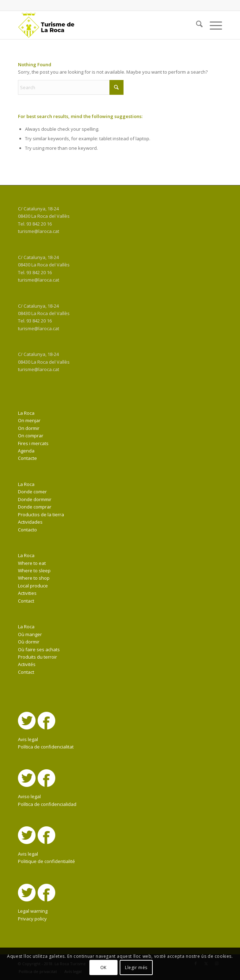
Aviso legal (29, 796)
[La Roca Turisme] (100, 25)
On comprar (31, 436)
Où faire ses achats (39, 649)
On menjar (29, 420)
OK (103, 967)
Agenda (26, 451)
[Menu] (212, 25)
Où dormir (29, 642)
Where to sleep (34, 571)
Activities (27, 593)
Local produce (33, 586)
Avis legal (28, 739)
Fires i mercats (33, 443)
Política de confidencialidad (47, 804)
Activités (27, 664)
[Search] (196, 25)
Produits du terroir (37, 657)
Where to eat (32, 563)
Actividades (30, 522)
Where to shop (34, 578)
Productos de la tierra (41, 514)
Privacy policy (32, 919)
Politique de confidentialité (46, 861)
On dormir (29, 428)
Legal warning (33, 911)
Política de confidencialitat (46, 747)
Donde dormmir (35, 499)
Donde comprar (35, 507)
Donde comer (32, 492)
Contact (26, 601)
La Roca (26, 413)
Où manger (30, 634)
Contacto (27, 530)
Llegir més (136, 967)
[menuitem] (196, 25)
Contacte (27, 458)
